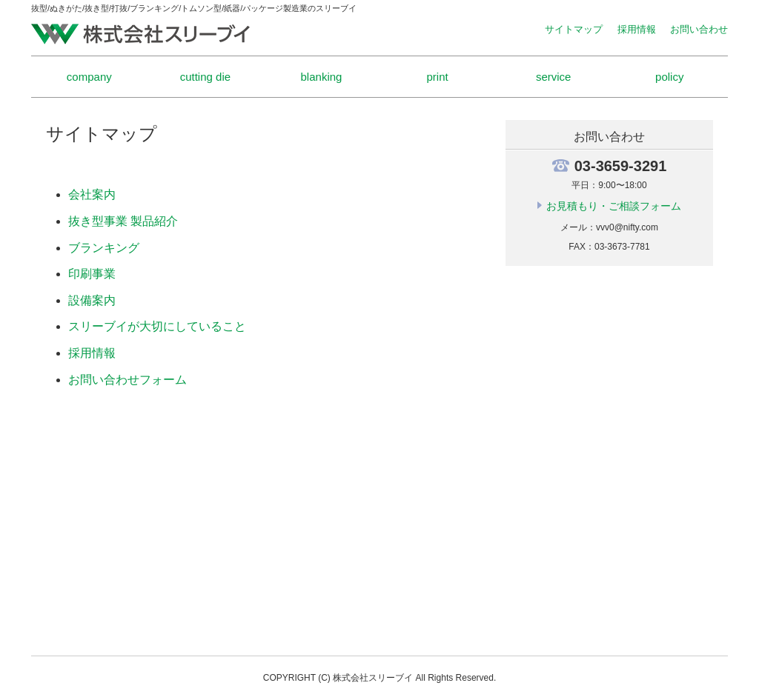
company (89, 77)
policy (669, 77)
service (554, 77)
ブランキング (104, 248)
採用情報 (637, 29)
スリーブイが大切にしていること (157, 326)
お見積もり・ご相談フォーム (614, 206)
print (437, 77)
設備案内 (92, 300)
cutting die (205, 77)
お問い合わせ (699, 29)
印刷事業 (92, 274)
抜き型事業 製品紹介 (123, 221)
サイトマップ (574, 29)
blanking (322, 77)
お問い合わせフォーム (127, 380)
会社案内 (92, 194)
